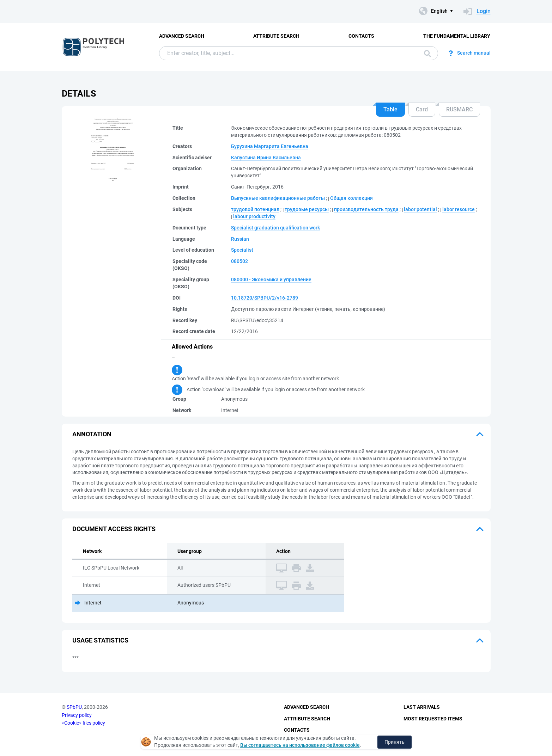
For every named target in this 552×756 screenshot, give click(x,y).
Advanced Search (182, 36)
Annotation (92, 434)
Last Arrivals (422, 707)
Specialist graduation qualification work (275, 228)
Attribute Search (276, 36)
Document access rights (114, 529)
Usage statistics (100, 640)
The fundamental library (457, 36)
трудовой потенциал (255, 209)
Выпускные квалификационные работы (278, 198)
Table (390, 109)
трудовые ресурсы (307, 209)
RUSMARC (459, 109)
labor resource (459, 209)
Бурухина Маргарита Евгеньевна (270, 146)
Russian (240, 239)
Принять (395, 742)
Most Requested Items (433, 719)
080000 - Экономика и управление (271, 279)
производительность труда (366, 209)
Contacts (361, 36)
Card (422, 109)
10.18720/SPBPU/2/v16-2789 (265, 298)
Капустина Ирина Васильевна (266, 158)
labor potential (420, 209)
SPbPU (74, 707)
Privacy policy (77, 715)
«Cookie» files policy (83, 723)
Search (427, 54)
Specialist (242, 250)
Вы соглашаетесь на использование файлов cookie (300, 745)
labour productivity (254, 216)
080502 (239, 261)
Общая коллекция (351, 198)
